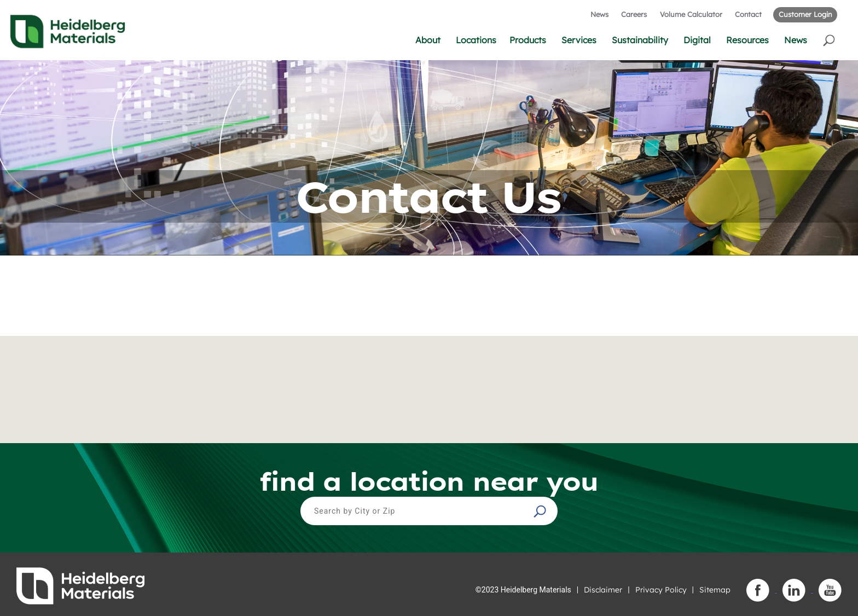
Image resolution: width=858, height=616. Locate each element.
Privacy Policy (661, 590)
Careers (634, 14)
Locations (476, 40)
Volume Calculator (691, 14)
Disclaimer (603, 590)
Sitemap (715, 590)
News (599, 14)
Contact (748, 14)
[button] (830, 40)
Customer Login (805, 14)
